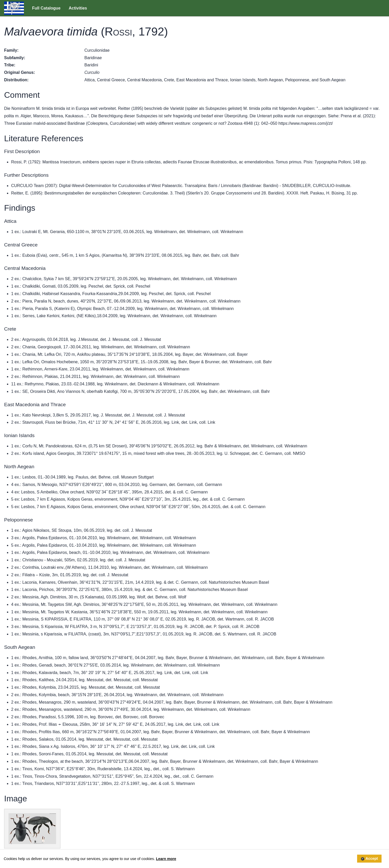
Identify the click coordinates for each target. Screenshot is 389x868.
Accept (372, 859)
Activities (78, 8)
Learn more (166, 859)
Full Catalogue (46, 8)
